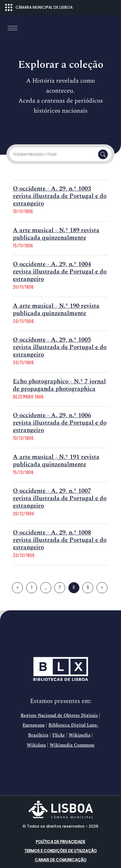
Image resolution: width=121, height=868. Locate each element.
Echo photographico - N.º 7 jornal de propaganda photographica (59, 385)
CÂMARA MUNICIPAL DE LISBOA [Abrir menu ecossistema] (39, 7)
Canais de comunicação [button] (61, 860)
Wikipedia (80, 735)
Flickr (59, 735)
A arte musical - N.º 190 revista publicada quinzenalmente (56, 310)
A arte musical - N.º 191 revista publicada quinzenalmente (56, 461)
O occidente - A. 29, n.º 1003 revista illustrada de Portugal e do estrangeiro (60, 196)
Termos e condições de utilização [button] (60, 851)
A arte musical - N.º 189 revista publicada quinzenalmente (56, 234)
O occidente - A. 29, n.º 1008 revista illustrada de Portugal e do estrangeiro (60, 540)
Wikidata (36, 745)
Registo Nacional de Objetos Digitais (59, 716)
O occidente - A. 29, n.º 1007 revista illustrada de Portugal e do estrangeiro (60, 498)
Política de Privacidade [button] (60, 842)
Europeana (34, 725)
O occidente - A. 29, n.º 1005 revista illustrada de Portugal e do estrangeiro (60, 347)
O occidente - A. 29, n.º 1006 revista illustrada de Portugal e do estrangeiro (60, 423)
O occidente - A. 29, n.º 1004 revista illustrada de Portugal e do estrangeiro (60, 272)
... (46, 587)
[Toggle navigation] (13, 28)
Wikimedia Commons (72, 745)
